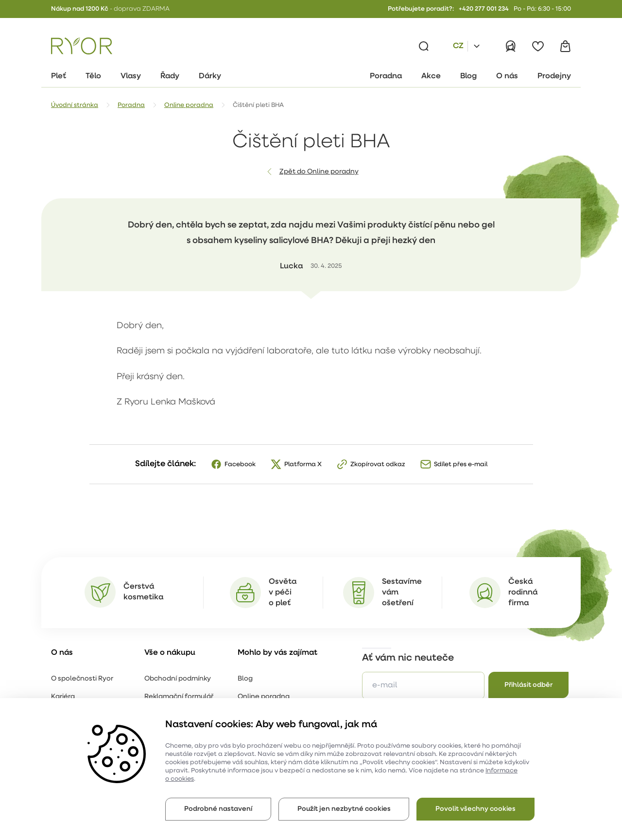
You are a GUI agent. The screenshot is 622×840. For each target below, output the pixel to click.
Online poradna (264, 697)
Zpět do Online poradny (319, 172)
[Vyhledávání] (424, 46)
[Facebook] (233, 464)
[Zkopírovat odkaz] (371, 464)
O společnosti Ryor (82, 679)
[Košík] (565, 46)
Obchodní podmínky (178, 679)
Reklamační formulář (179, 697)
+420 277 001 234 (484, 9)
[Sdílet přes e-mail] (454, 464)
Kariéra (63, 697)
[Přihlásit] (511, 46)
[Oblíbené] (538, 46)
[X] (296, 464)
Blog (245, 679)
